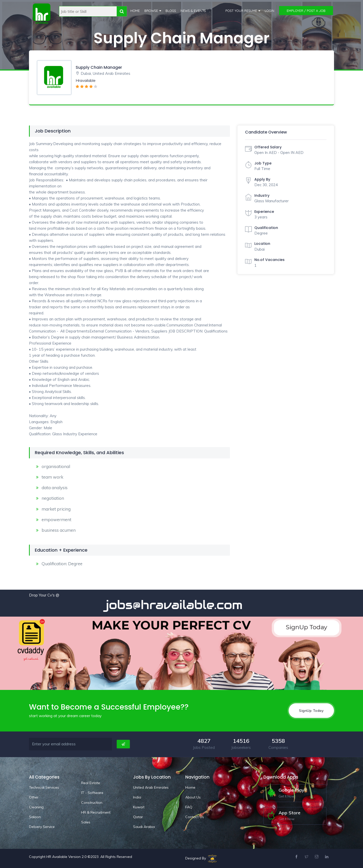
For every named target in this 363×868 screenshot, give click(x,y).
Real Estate (91, 783)
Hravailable (86, 80)
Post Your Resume (241, 11)
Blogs (171, 11)
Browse (151, 11)
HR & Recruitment (96, 812)
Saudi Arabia (144, 826)
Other (34, 797)
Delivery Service (42, 826)
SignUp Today (311, 710)
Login (270, 11)
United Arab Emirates (151, 787)
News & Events (193, 11)
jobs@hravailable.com (179, 605)
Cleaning (36, 807)
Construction (92, 802)
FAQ (189, 807)
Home (135, 11)
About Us (193, 797)
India (137, 797)
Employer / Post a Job (306, 11)
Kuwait (139, 807)
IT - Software (92, 792)
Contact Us (195, 817)
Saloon (35, 817)
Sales (86, 822)
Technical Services (44, 787)
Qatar (138, 817)
